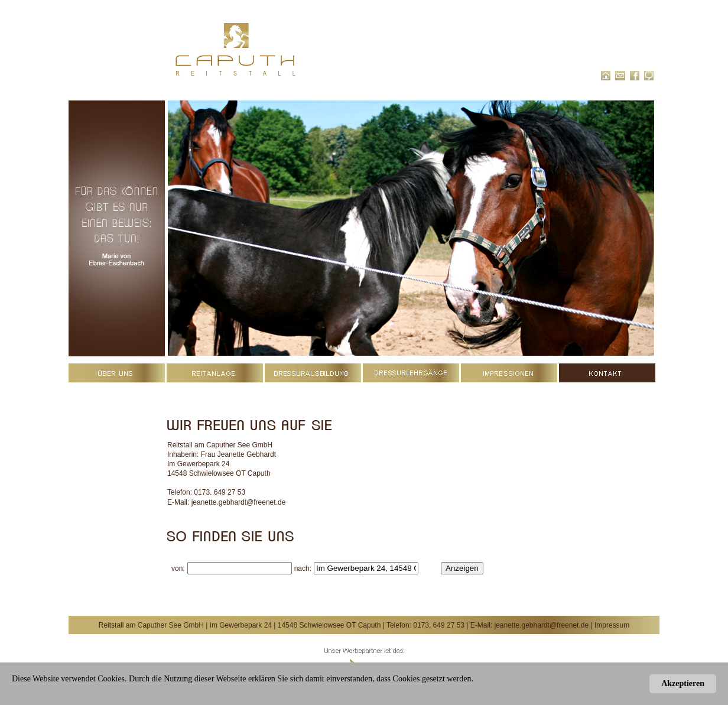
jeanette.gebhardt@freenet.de (239, 502)
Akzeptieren (683, 683)
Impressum (612, 625)
